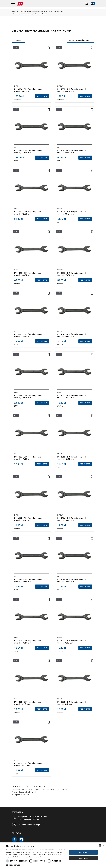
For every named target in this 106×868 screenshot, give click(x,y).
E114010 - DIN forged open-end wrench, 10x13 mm (72, 581)
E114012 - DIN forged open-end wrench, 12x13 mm (28, 581)
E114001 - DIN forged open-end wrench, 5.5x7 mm (28, 764)
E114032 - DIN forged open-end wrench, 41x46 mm (28, 152)
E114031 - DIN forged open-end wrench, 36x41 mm (72, 152)
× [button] (103, 845)
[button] (36, 865)
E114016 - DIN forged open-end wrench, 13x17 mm (72, 519)
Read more (44, 857)
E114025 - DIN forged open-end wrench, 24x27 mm (72, 335)
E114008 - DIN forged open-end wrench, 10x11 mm (28, 642)
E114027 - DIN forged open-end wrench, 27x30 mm (72, 274)
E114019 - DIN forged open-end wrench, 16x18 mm (72, 458)
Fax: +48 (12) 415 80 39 (29, 819)
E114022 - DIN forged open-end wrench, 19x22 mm (72, 397)
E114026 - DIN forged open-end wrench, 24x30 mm (28, 335)
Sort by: (71, 40)
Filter (18, 40)
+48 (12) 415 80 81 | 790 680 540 (33, 816)
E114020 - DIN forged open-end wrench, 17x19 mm (28, 458)
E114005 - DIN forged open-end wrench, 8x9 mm (72, 703)
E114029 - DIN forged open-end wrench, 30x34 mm (72, 213)
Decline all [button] (83, 858)
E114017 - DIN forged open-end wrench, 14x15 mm (28, 519)
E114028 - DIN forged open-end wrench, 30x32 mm (28, 274)
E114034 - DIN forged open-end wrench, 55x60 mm (28, 90)
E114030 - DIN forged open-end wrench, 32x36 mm (28, 213)
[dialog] (53, 855)
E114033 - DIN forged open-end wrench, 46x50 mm (72, 90)
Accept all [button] (83, 852)
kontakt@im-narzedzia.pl (29, 825)
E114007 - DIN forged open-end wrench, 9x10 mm (72, 642)
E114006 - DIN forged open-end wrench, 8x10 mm (28, 703)
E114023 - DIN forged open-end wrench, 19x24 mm (28, 397)
